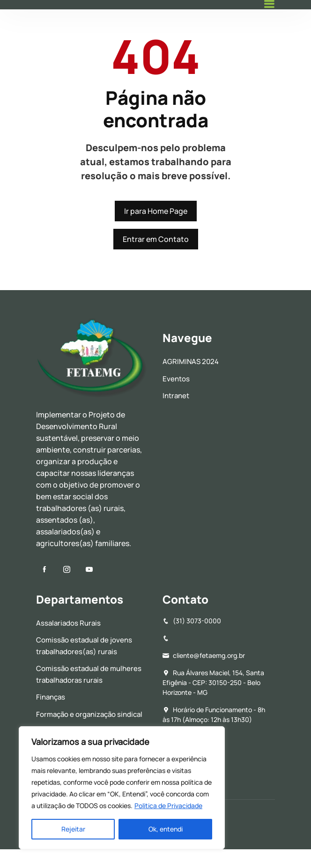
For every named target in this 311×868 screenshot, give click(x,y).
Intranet (176, 396)
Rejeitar (73, 829)
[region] (122, 788)
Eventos (176, 379)
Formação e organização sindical (89, 714)
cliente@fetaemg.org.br (204, 655)
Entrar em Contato (156, 239)
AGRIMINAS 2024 (191, 361)
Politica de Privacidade (168, 806)
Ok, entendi (166, 829)
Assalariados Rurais (68, 623)
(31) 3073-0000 (192, 621)
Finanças (51, 697)
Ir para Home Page (156, 211)
